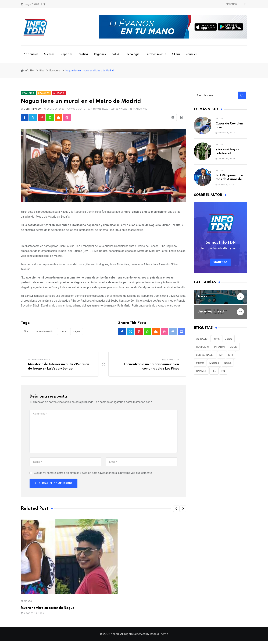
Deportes (66, 54)
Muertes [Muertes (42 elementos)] (214, 364)
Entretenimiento (156, 54)
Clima (176, 54)
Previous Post (41, 361)
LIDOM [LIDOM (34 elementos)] (234, 348)
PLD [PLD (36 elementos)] (214, 373)
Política (83, 54)
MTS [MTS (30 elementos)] (231, 356)
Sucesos (49, 54)
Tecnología (132, 54)
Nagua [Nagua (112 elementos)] (228, 364)
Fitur (26, 333)
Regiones (100, 54)
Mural (63, 333)
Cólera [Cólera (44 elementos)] (229, 340)
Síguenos (221, 264)
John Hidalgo (33, 110)
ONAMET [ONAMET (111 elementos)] (201, 373)
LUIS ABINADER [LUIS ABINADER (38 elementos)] (205, 356)
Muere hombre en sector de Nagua (48, 610)
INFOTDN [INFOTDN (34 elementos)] (219, 348)
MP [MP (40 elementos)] (221, 356)
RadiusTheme (159, 637)
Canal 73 (192, 54)
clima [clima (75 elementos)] (217, 340)
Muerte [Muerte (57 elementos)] (200, 364)
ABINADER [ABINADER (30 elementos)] (202, 340)
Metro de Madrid (44, 333)
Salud (115, 54)
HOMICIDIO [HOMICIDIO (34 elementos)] (203, 348)
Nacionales (31, 54)
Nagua (77, 333)
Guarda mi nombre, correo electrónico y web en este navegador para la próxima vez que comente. (93, 475)
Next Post (169, 361)
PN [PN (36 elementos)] (223, 373)
